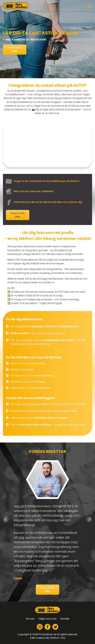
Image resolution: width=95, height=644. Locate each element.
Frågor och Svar (47, 619)
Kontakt (65, 619)
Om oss (30, 619)
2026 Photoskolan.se (44, 634)
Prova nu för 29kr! (15, 49)
